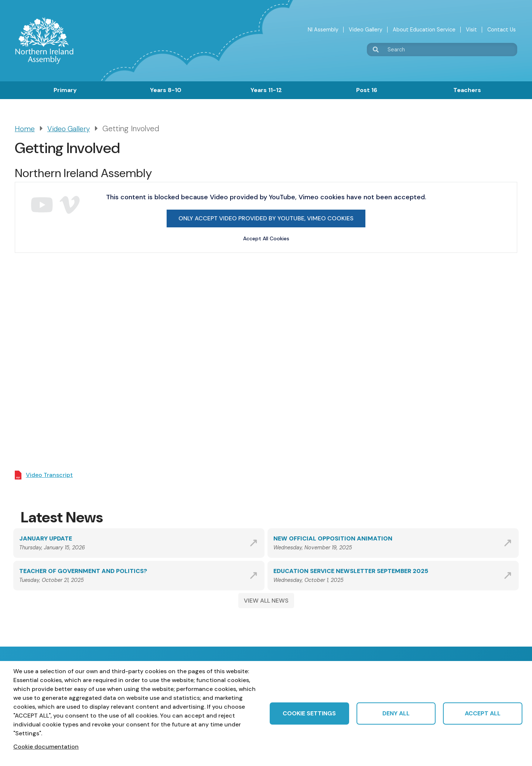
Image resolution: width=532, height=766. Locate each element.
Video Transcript (49, 475)
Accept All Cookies (266, 238)
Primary (65, 90)
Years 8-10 (166, 90)
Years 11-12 (266, 90)
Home (25, 129)
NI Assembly (323, 30)
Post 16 (367, 90)
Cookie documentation (46, 747)
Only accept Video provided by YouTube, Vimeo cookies (266, 218)
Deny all (396, 713)
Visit (471, 30)
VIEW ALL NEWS (266, 601)
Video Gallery (366, 30)
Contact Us (502, 30)
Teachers (467, 90)
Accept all (483, 713)
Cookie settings (309, 713)
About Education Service (424, 30)
